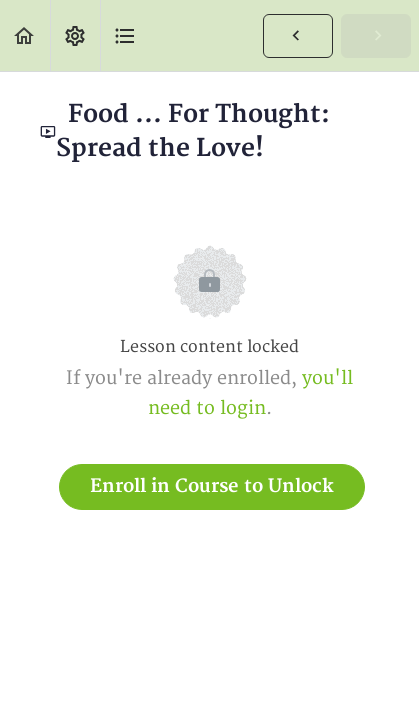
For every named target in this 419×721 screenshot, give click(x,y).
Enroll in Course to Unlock (212, 486)
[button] (25, 35)
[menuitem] (75, 35)
